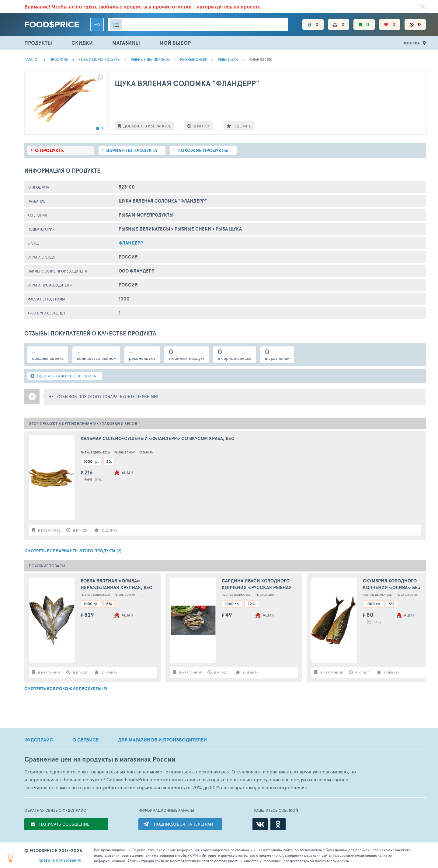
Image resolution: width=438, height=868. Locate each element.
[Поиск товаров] (198, 24)
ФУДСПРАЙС (39, 740)
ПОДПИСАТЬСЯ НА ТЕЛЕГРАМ (184, 824)
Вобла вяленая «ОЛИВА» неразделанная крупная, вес (116, 584)
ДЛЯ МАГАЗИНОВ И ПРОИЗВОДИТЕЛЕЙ (162, 740)
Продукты (59, 59)
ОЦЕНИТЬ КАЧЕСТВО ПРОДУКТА (63, 376)
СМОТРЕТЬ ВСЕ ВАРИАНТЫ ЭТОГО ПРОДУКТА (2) (73, 551)
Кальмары (146, 452)
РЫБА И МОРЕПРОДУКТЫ (99, 59)
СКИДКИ (82, 43)
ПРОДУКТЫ (38, 43)
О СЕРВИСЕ (85, 740)
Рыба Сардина (265, 595)
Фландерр (131, 243)
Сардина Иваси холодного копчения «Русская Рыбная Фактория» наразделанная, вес (257, 584)
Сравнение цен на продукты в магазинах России (100, 759)
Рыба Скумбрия (408, 595)
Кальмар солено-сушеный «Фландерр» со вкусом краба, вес (158, 439)
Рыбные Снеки (194, 59)
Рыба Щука (228, 59)
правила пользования (60, 860)
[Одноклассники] (278, 824)
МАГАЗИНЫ (126, 43)
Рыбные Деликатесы (150, 59)
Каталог (32, 59)
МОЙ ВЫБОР (175, 43)
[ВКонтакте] (260, 824)
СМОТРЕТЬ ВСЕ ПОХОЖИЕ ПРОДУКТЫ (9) (66, 689)
